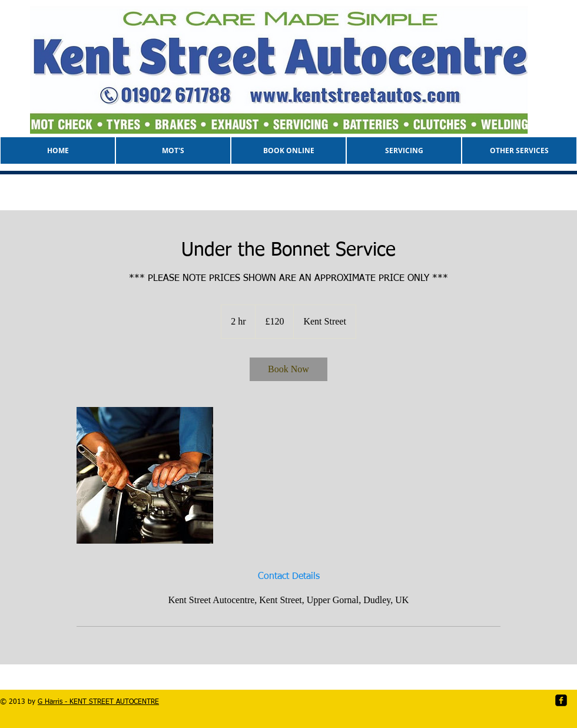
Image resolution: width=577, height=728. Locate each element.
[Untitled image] (145, 475)
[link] (288, 369)
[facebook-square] (561, 700)
